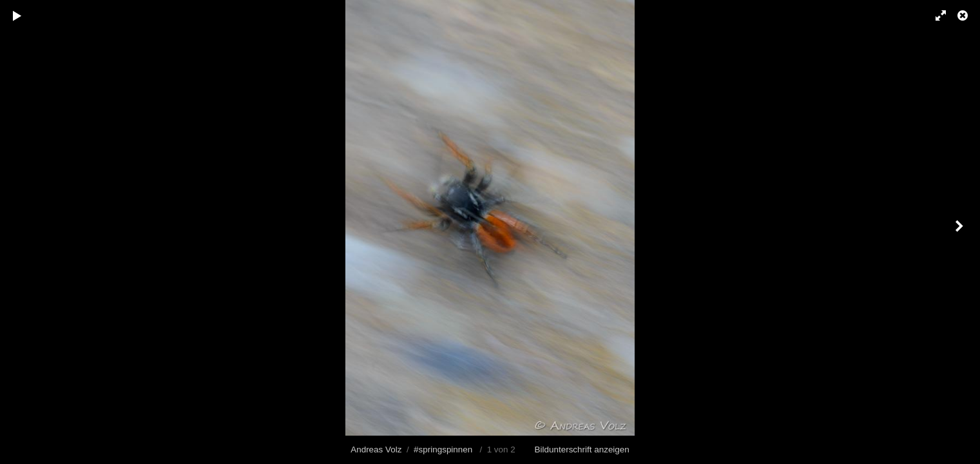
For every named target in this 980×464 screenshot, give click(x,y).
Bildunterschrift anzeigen (582, 450)
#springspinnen (443, 450)
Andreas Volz (376, 450)
